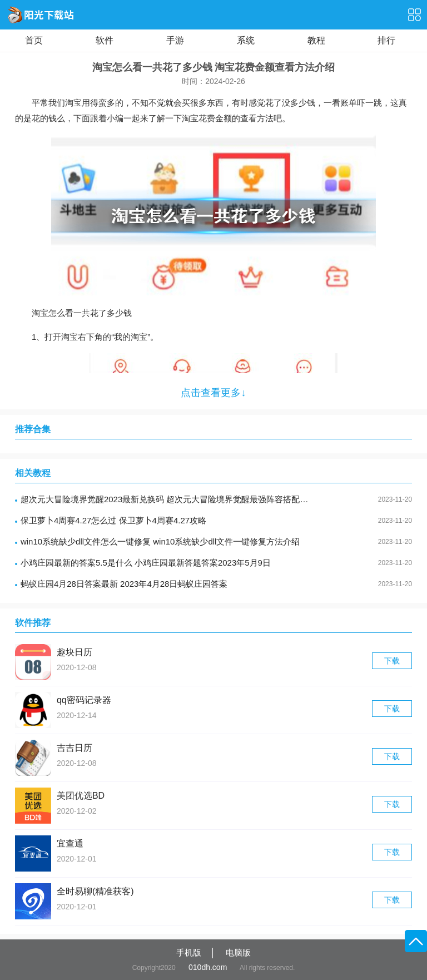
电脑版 (238, 952)
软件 (105, 40)
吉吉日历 (75, 748)
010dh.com (208, 967)
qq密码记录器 (84, 700)
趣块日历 (75, 652)
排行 (386, 40)
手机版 (189, 952)
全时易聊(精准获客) (95, 891)
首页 (34, 40)
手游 (175, 40)
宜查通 (70, 843)
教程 (316, 40)
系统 (246, 40)
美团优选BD (81, 796)
